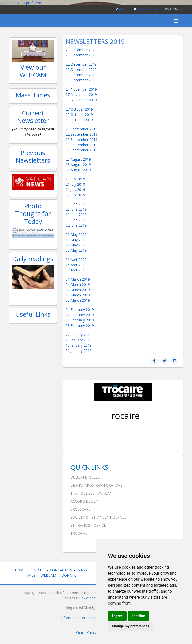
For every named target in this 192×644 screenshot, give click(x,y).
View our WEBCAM (33, 71)
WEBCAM (48, 575)
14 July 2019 (75, 190)
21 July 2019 (75, 184)
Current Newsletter (33, 117)
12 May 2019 (76, 245)
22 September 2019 (82, 134)
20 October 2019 (79, 114)
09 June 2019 (76, 220)
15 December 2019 (81, 70)
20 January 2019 (79, 340)
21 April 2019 (76, 259)
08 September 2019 (82, 145)
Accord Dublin (85, 501)
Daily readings (33, 259)
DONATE (69, 575)
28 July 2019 (75, 179)
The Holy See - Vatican (91, 493)
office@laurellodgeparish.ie (148, 9)
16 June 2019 (76, 215)
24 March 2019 (78, 285)
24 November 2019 (81, 89)
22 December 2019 (81, 64)
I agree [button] (117, 616)
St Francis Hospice (88, 525)
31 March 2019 (78, 279)
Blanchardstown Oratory (96, 485)
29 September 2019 (82, 129)
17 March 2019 (78, 290)
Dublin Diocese (85, 477)
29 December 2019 (81, 50)
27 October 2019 (79, 109)
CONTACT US (61, 570)
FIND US (38, 570)
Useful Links (33, 314)
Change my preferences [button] (131, 626)
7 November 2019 (82, 95)
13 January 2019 (79, 345)
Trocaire (123, 416)
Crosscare (80, 509)
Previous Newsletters (33, 156)
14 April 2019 (76, 265)
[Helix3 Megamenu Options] (176, 21)
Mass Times (33, 95)
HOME (20, 570)
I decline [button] (138, 616)
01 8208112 (124, 9)
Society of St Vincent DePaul (98, 517)
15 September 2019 (82, 139)
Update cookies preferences (23, 3)
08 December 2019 (81, 75)
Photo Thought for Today (33, 214)
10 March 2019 (78, 295)
